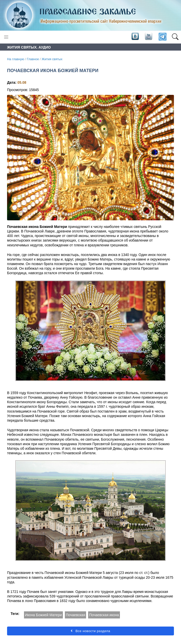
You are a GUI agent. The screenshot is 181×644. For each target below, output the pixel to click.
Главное (33, 59)
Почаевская (76, 615)
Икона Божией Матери (43, 615)
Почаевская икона (104, 615)
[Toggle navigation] (6, 37)
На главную (16, 59)
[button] (175, 37)
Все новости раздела (90, 631)
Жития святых (52, 59)
